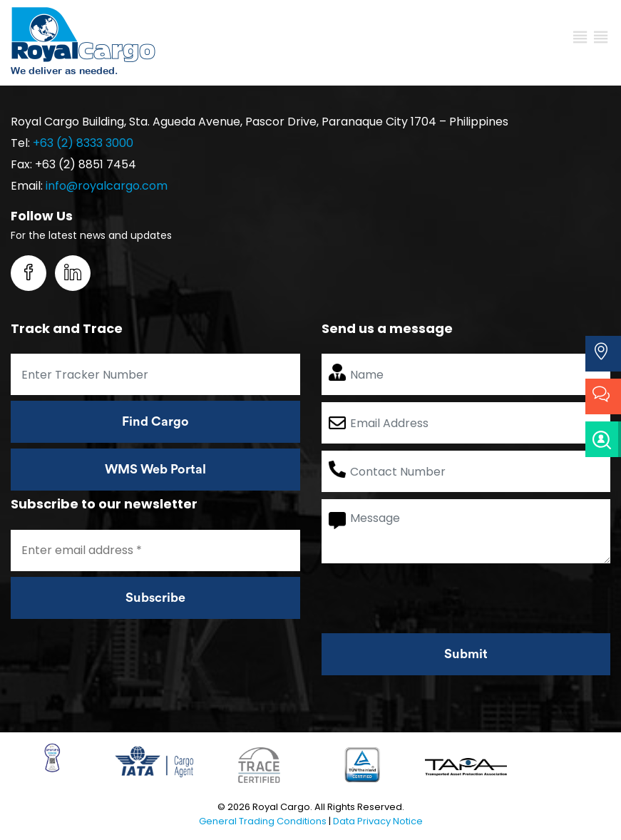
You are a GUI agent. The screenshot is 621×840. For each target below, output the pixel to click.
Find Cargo (155, 421)
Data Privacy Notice (378, 821)
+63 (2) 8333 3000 (83, 143)
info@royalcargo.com (107, 186)
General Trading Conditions (263, 821)
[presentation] (430, 598)
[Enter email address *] (155, 550)
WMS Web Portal (155, 469)
